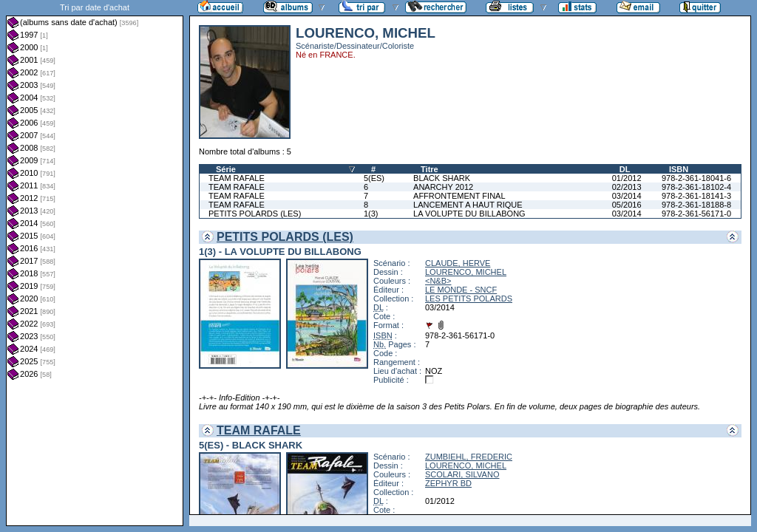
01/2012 (627, 178)
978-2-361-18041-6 (696, 178)
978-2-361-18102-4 (696, 187)
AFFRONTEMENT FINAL (459, 196)
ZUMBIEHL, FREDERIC (469, 457)
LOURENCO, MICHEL (466, 272)
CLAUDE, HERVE (458, 263)
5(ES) (374, 178)
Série (226, 169)
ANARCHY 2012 (443, 187)
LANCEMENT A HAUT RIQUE (468, 205)
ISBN (679, 169)
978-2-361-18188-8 (696, 205)
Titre (430, 169)
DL (625, 169)
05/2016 (627, 205)
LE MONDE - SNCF (461, 290)
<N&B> (438, 281)
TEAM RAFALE (237, 178)
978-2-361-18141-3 (696, 196)
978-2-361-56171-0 (696, 214)
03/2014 (627, 196)
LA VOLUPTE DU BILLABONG (469, 214)
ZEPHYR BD (448, 483)
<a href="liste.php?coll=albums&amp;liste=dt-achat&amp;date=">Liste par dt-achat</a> (95, 263)
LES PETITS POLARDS (469, 299)
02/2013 (627, 187)
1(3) (371, 214)
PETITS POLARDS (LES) (255, 214)
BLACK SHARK (442, 178)
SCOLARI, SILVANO (462, 474)
